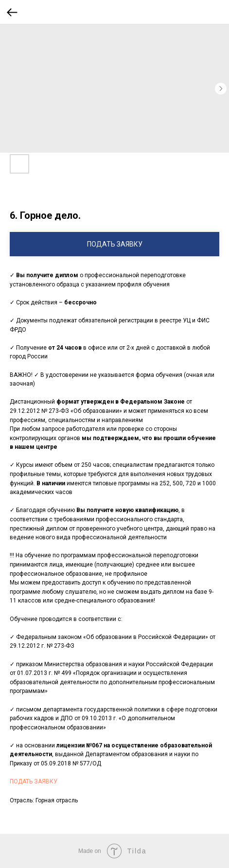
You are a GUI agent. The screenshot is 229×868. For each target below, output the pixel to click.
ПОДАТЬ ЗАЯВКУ (34, 781)
